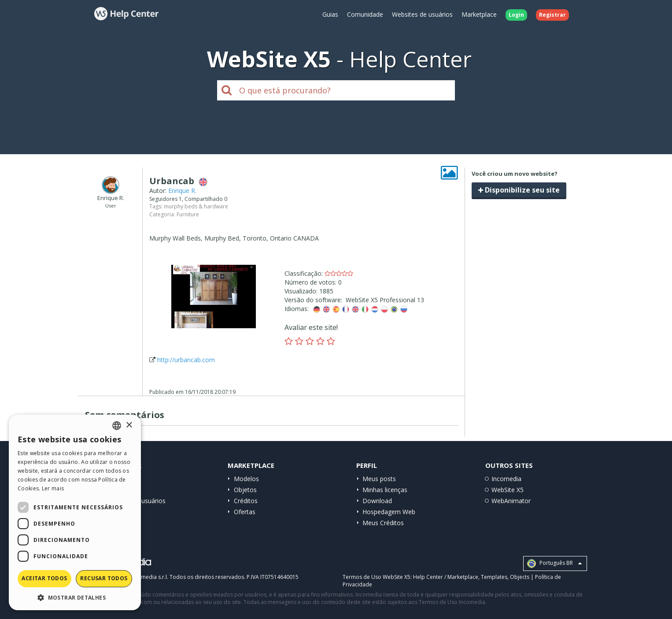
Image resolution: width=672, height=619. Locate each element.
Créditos (246, 501)
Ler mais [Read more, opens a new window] (53, 488)
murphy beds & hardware (196, 206)
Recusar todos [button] (104, 578)
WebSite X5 (508, 490)
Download (377, 501)
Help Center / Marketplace (446, 577)
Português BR (554, 563)
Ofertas (245, 512)
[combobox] (117, 426)
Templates (494, 577)
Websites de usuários (422, 14)
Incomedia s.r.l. (149, 577)
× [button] (129, 425)
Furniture (188, 214)
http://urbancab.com (186, 360)
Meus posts (379, 479)
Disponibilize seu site (519, 190)
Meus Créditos (383, 523)
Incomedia (506, 479)
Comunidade (365, 14)
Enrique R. (182, 191)
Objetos (245, 490)
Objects (520, 577)
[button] (75, 597)
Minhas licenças (385, 490)
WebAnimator (511, 501)
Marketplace (479, 14)
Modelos (246, 479)
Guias (330, 14)
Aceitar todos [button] (44, 578)
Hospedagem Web (389, 512)
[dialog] (75, 512)
